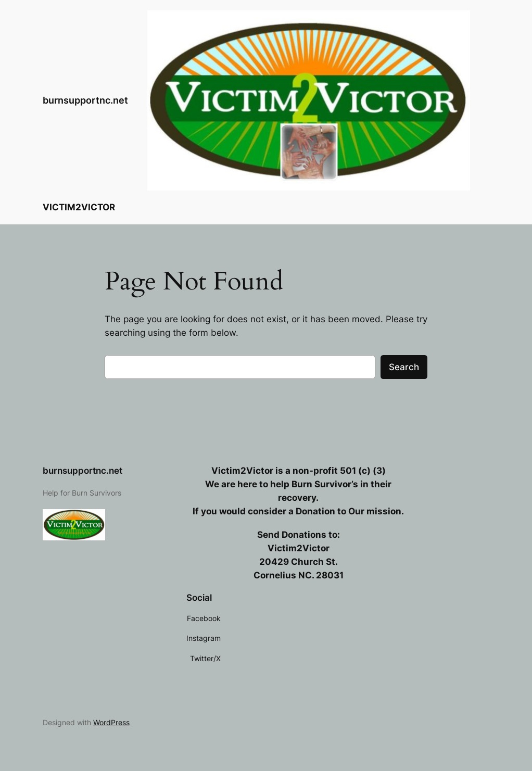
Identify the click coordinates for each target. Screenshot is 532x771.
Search (404, 367)
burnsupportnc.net (85, 100)
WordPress (111, 722)
